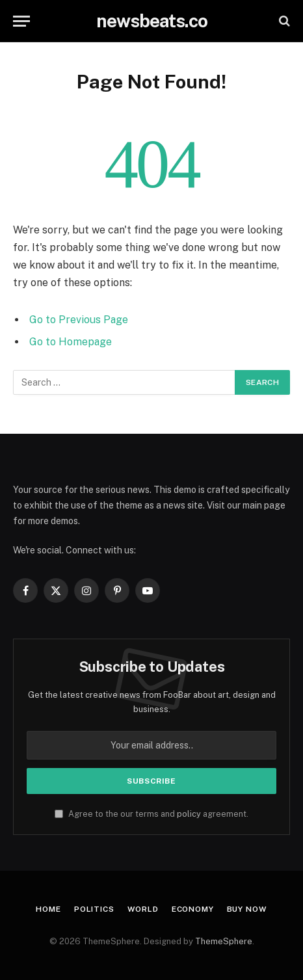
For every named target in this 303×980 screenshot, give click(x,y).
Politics (94, 909)
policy (189, 814)
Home (48, 909)
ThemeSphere (224, 941)
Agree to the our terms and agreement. (151, 814)
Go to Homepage (71, 342)
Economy (193, 909)
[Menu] (21, 21)
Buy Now (247, 909)
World (143, 909)
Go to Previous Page (79, 320)
